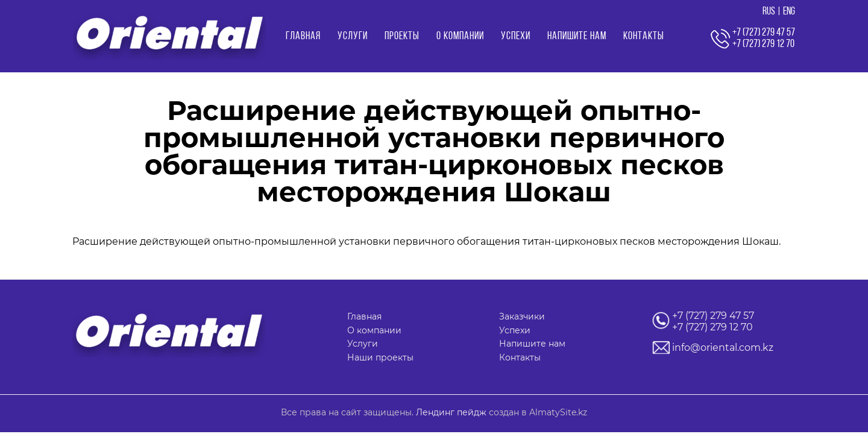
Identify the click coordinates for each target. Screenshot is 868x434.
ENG (789, 12)
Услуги (353, 36)
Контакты (644, 36)
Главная (303, 36)
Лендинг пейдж (451, 412)
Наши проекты (380, 357)
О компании (460, 36)
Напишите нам (577, 36)
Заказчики (522, 316)
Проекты (402, 36)
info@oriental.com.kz (723, 348)
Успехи (516, 36)
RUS (769, 12)
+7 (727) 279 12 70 (712, 327)
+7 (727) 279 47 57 (713, 316)
